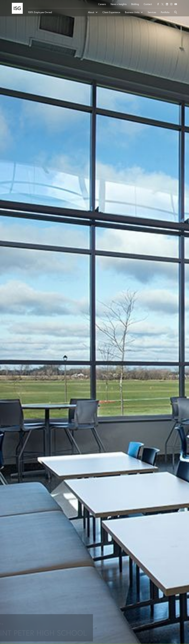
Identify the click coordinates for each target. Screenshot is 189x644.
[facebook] (158, 4)
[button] (93, 13)
